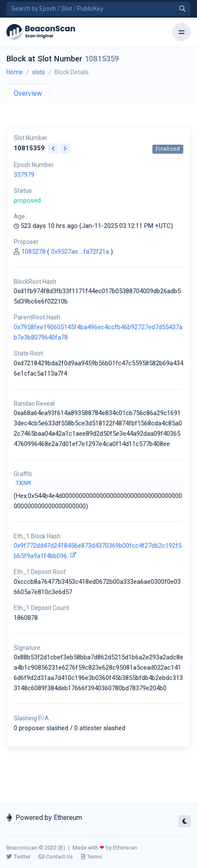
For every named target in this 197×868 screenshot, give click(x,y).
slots (39, 72)
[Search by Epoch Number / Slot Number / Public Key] (98, 9)
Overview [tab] (28, 93)
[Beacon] (41, 32)
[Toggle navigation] (181, 32)
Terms (92, 857)
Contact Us (56, 857)
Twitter (18, 857)
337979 (24, 175)
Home (15, 72)
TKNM (23, 484)
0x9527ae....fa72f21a (80, 252)
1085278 (33, 252)
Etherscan (125, 848)
